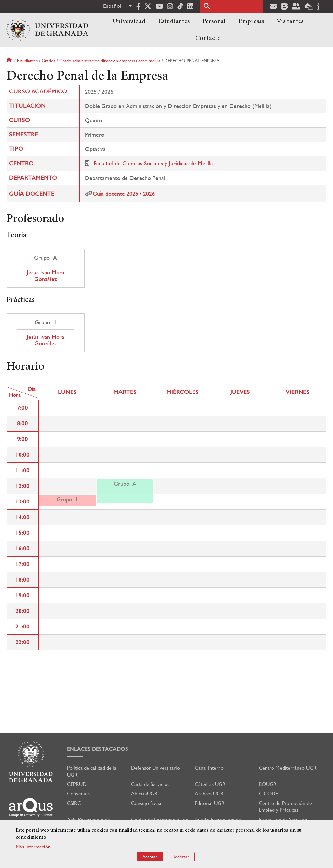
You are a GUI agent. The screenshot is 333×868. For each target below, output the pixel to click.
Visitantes (290, 21)
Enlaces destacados (98, 749)
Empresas (251, 21)
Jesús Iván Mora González (46, 276)
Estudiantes (174, 21)
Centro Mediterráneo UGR (288, 768)
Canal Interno (209, 768)
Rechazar (181, 857)
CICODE (268, 794)
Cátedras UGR (210, 784)
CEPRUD (77, 784)
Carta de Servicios (150, 784)
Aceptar (150, 857)
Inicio (10, 61)
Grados (48, 61)
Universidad (129, 21)
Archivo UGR (209, 794)
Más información (33, 847)
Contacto (208, 38)
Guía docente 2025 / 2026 (124, 193)
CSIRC (74, 803)
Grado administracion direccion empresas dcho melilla (110, 61)
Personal (214, 21)
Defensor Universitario (155, 768)
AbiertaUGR (144, 794)
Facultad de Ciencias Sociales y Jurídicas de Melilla (153, 163)
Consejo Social (147, 803)
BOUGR (268, 784)
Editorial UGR (210, 803)
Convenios (78, 794)
